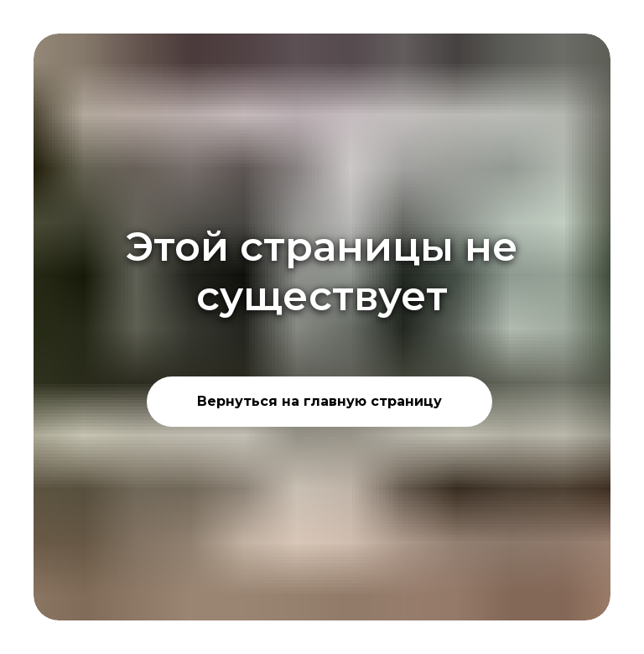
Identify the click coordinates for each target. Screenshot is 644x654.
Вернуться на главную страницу (319, 401)
